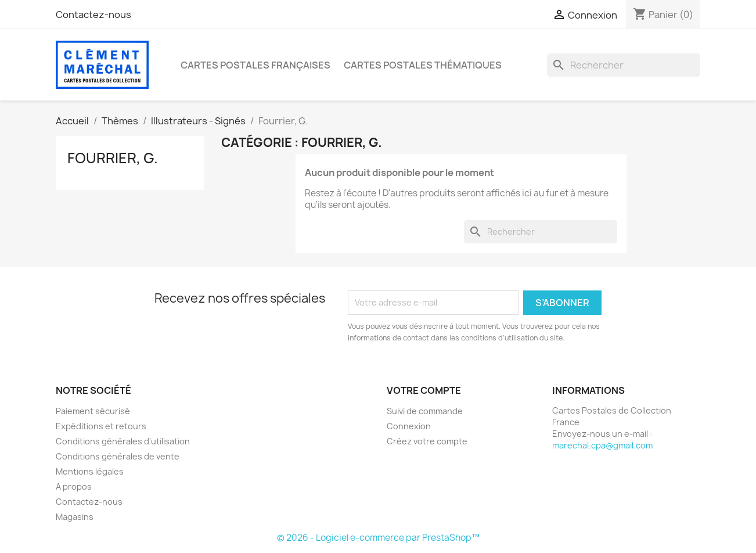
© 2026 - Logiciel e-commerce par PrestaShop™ (378, 538)
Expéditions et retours (101, 426)
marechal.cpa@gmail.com (602, 445)
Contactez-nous (93, 15)
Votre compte (424, 390)
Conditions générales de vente (118, 456)
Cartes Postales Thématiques (423, 65)
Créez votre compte (427, 441)
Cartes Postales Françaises (255, 65)
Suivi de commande (425, 411)
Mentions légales (90, 471)
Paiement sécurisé (93, 411)
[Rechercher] (624, 65)
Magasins (75, 517)
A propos (74, 486)
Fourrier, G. (113, 158)
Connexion (409, 426)
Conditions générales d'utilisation (123, 441)
